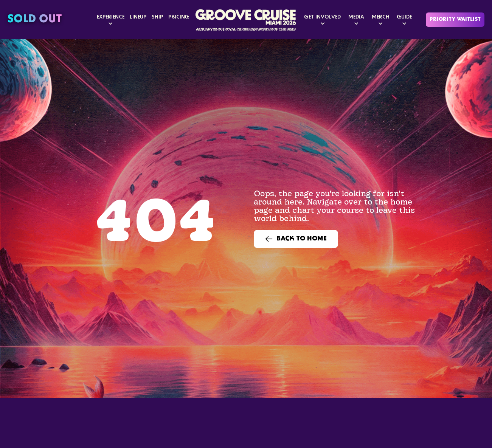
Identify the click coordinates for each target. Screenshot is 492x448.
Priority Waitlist (455, 19)
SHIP (157, 17)
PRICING (179, 17)
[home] (246, 20)
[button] (111, 20)
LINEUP (138, 17)
